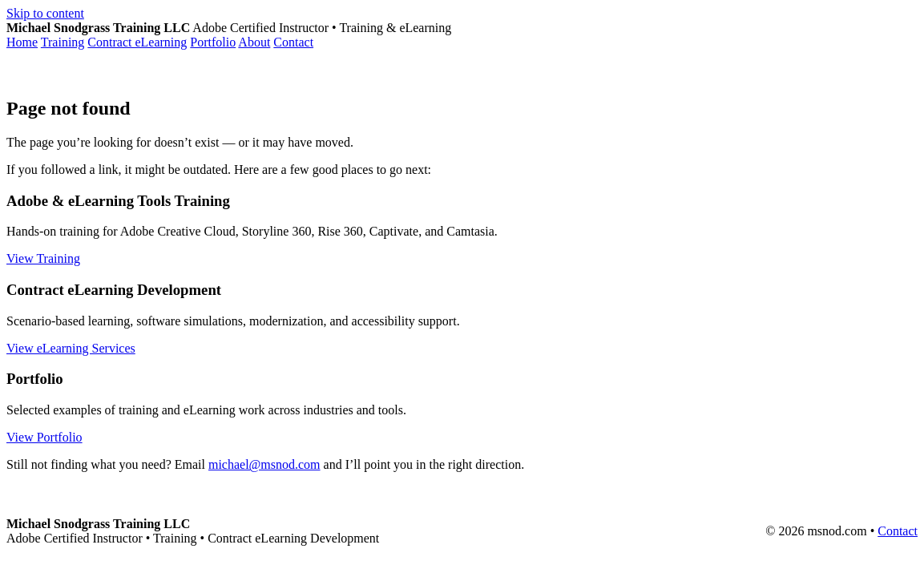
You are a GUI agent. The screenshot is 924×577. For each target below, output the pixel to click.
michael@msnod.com (264, 464)
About (254, 42)
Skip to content (45, 13)
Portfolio (213, 42)
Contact (293, 42)
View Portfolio (44, 437)
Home (22, 42)
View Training (43, 258)
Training (63, 42)
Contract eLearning (137, 42)
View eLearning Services (71, 348)
